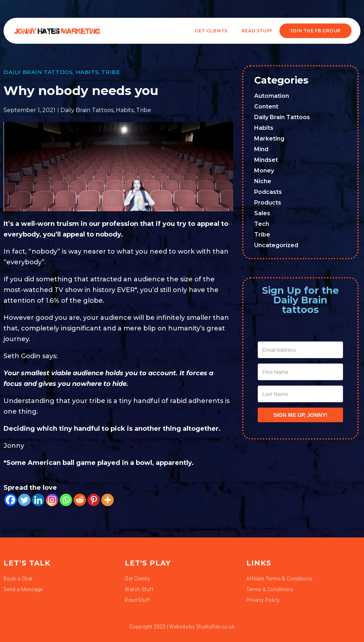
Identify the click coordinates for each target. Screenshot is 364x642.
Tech (262, 224)
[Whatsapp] (66, 500)
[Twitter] (24, 500)
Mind (261, 149)
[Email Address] (300, 350)
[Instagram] (52, 500)
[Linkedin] (38, 500)
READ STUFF (257, 31)
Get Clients (211, 31)
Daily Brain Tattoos (38, 72)
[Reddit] (80, 500)
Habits (87, 72)
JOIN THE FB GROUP (315, 31)
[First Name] (300, 372)
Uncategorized (276, 245)
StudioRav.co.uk (215, 627)
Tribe (111, 72)
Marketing (269, 139)
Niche (263, 181)
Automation (272, 96)
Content (266, 107)
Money (264, 171)
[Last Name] (300, 394)
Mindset (266, 160)
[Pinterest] (94, 500)
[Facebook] (10, 500)
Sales (262, 213)
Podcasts (268, 192)
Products (268, 203)
